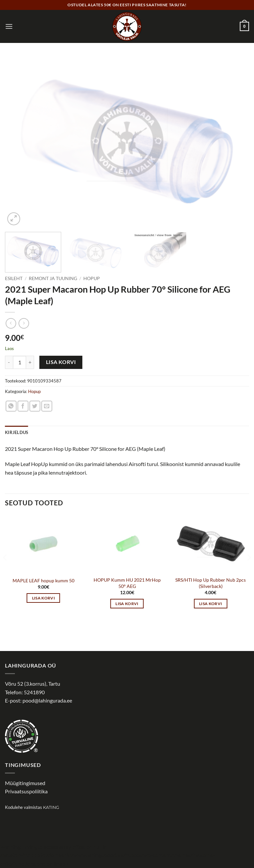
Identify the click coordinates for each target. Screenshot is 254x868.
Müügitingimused (25, 783)
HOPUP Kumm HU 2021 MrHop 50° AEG (127, 583)
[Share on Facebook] (23, 406)
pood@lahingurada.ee (47, 700)
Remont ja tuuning (53, 278)
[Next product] (11, 323)
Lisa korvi (61, 362)
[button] (9, 26)
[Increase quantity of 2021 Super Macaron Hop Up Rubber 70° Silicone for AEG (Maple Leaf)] (30, 362)
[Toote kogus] (20, 362)
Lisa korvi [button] (43, 598)
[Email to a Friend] (47, 406)
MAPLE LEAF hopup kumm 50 (43, 580)
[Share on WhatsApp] (11, 406)
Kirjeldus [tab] (17, 432)
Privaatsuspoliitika (26, 791)
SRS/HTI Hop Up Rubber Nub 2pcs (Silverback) (211, 583)
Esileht (14, 278)
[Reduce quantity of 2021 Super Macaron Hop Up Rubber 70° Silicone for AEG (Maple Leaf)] (9, 362)
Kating (51, 807)
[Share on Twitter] (35, 406)
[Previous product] (24, 323)
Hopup (92, 278)
